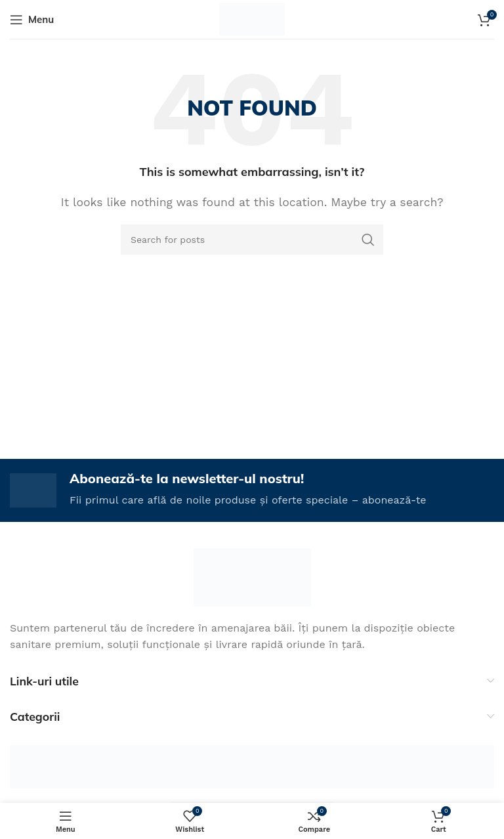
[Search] (252, 240)
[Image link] (252, 576)
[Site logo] (252, 19)
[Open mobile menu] (32, 20)
